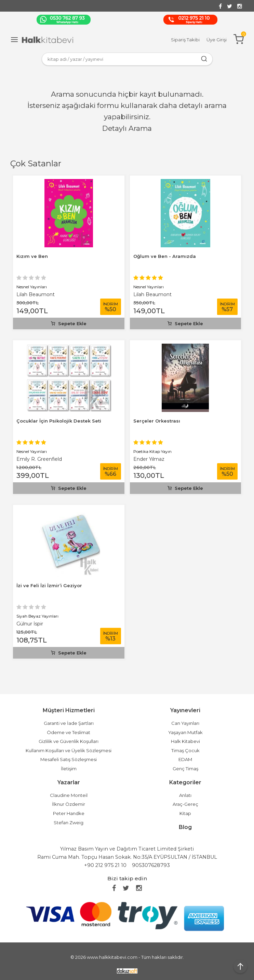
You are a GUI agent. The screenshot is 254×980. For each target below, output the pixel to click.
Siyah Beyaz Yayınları (37, 616)
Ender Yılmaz (149, 459)
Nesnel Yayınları (32, 287)
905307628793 (151, 865)
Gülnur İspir (30, 624)
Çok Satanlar (36, 163)
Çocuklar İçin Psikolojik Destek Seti (59, 421)
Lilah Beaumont (36, 294)
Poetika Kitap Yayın (152, 451)
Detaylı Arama (127, 128)
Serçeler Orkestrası (157, 421)
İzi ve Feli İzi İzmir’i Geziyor (49, 585)
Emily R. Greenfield (39, 459)
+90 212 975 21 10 (105, 865)
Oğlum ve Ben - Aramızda (165, 256)
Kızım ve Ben (32, 256)
